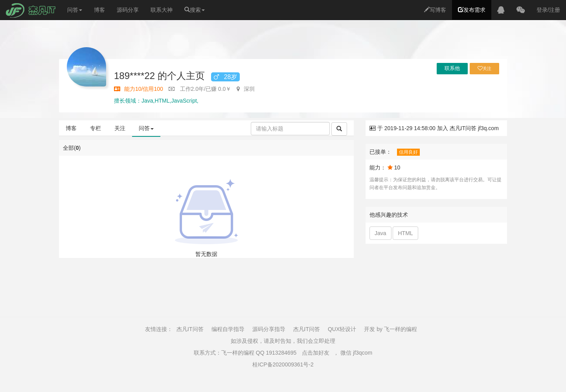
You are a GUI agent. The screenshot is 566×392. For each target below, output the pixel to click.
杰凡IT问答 (190, 329)
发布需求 (472, 10)
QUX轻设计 (342, 329)
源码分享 (128, 10)
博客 (99, 10)
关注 (120, 128)
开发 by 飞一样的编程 (391, 329)
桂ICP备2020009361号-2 (283, 364)
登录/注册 (548, 10)
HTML (405, 233)
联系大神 (162, 10)
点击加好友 (316, 353)
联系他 (452, 68)
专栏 (96, 128)
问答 (75, 10)
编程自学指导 (228, 329)
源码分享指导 (269, 329)
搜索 (195, 10)
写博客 (435, 10)
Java (380, 233)
